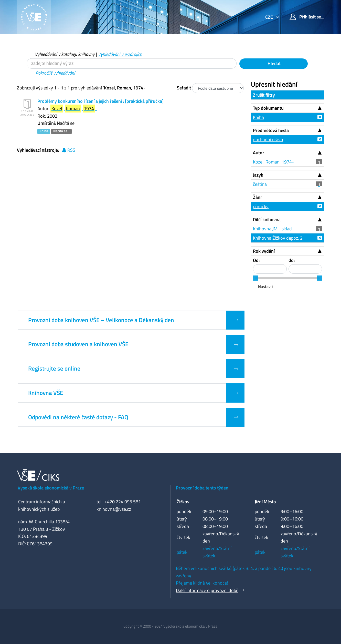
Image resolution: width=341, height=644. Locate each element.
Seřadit (184, 88)
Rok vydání (264, 251)
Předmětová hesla (271, 130)
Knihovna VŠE (46, 393)
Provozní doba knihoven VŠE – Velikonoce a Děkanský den (101, 320)
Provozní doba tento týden (202, 488)
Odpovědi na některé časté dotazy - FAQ (78, 417)
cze (270, 17)
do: (292, 260)
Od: (256, 260)
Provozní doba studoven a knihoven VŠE (78, 344)
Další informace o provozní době (207, 590)
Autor (259, 153)
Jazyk (258, 175)
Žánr (258, 197)
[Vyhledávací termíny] (132, 63)
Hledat (274, 63)
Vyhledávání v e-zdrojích (120, 54)
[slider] (255, 278)
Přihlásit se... (307, 17)
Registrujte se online (54, 369)
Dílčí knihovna (267, 219)
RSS (68, 150)
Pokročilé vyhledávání (55, 73)
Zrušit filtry (264, 95)
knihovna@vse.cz (114, 509)
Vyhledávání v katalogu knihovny (65, 54)
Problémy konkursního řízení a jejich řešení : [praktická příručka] (100, 101)
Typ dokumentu (268, 108)
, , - (74, 109)
